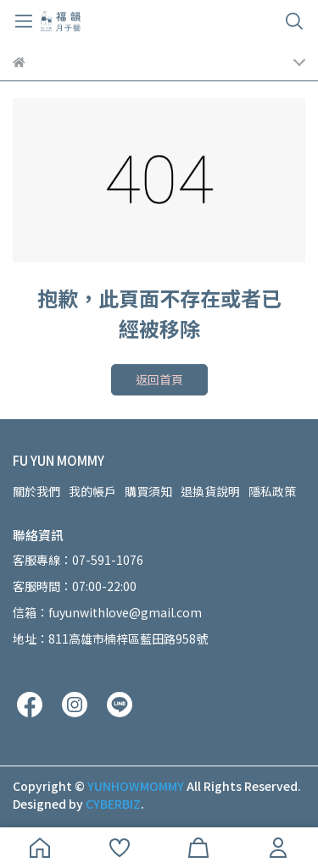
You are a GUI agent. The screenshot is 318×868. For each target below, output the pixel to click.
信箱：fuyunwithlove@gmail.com (107, 612)
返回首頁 (159, 379)
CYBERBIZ (113, 804)
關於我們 (36, 491)
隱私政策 (272, 491)
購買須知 (148, 491)
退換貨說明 (210, 491)
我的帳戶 (92, 491)
